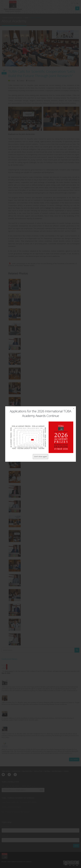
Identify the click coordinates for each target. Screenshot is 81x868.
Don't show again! (40, 457)
